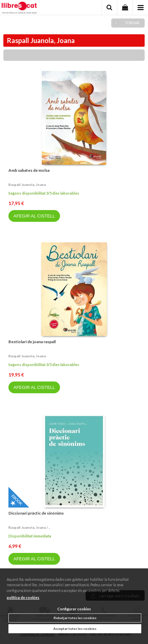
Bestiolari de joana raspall (32, 342)
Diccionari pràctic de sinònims (36, 513)
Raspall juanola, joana (27, 185)
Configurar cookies (74, 609)
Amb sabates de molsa (29, 170)
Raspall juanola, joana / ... (29, 527)
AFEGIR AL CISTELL (34, 216)
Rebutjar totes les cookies (75, 618)
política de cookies (23, 597)
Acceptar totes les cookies (75, 629)
